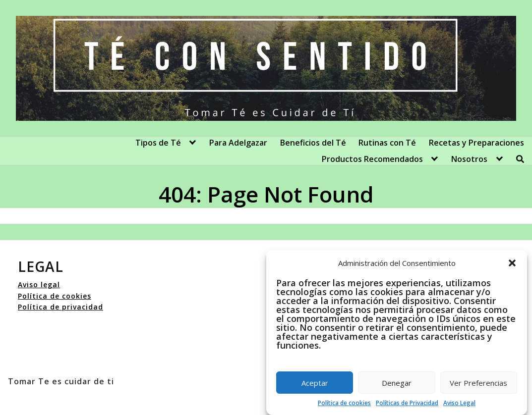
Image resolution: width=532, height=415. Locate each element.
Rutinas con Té (387, 143)
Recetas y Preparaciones (476, 143)
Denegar (397, 383)
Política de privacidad (60, 307)
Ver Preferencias (478, 383)
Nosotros (469, 159)
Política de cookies (344, 403)
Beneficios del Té (313, 143)
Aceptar (315, 383)
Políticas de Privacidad (407, 403)
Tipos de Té (158, 143)
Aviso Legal (459, 403)
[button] (512, 263)
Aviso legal (39, 285)
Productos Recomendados (372, 159)
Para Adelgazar (238, 143)
